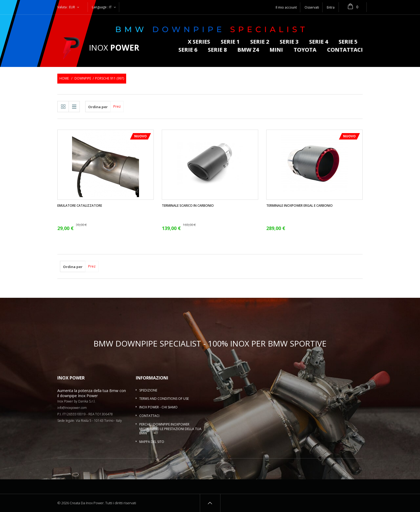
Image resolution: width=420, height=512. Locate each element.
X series (199, 42)
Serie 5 (348, 42)
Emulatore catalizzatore (80, 206)
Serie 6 (188, 50)
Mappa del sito (152, 442)
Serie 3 (289, 42)
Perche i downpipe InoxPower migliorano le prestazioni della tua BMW (170, 429)
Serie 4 (318, 42)
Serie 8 (217, 50)
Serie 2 (260, 42)
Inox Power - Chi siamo (158, 407)
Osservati (312, 7)
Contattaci (345, 50)
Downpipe (83, 78)
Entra (331, 7)
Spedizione (148, 390)
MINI (276, 50)
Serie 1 (230, 42)
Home (64, 78)
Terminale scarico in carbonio (188, 206)
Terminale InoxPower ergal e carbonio (299, 206)
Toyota (305, 50)
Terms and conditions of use (164, 399)
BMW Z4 (248, 50)
